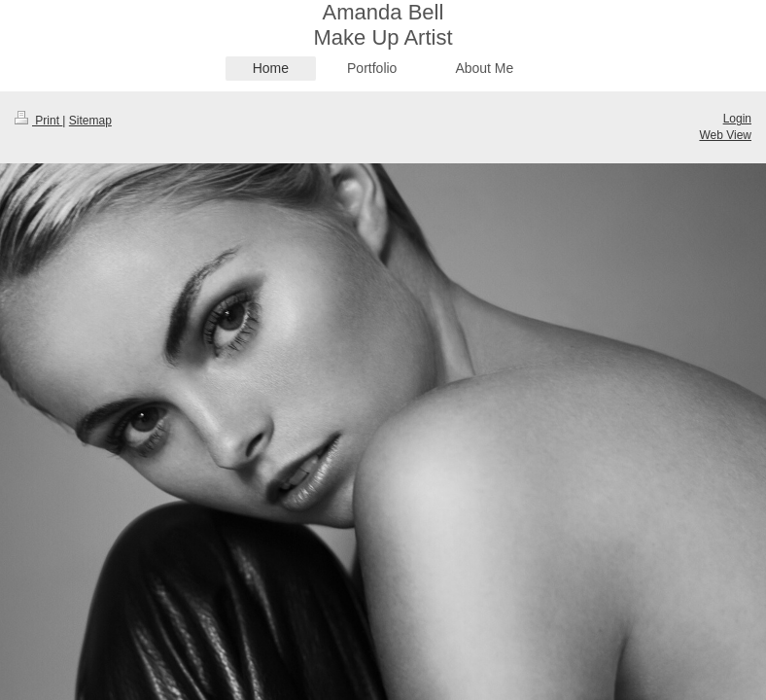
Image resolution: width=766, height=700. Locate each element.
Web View (725, 135)
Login (737, 119)
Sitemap (90, 121)
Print (38, 121)
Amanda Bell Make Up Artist (383, 25)
